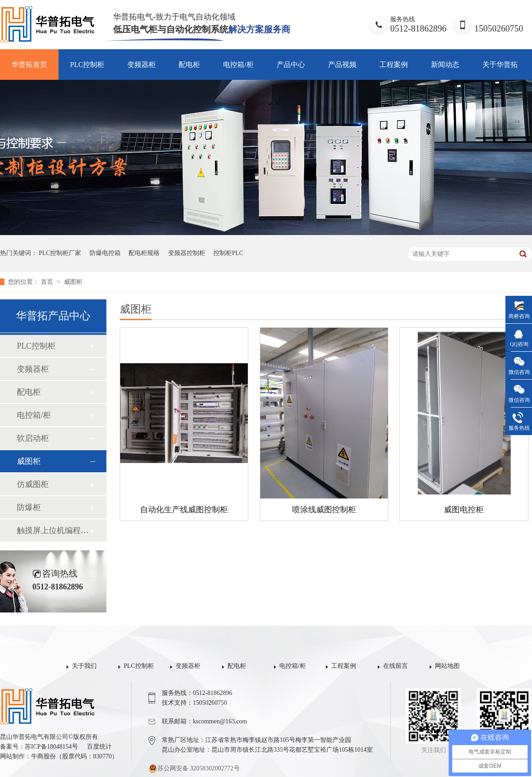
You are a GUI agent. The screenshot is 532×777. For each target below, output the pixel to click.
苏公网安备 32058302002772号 (194, 769)
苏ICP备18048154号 (51, 747)
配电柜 (189, 65)
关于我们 (84, 666)
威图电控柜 (464, 510)
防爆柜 (29, 507)
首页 (48, 282)
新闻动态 (445, 65)
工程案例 (394, 65)
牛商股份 (43, 756)
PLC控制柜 (87, 65)
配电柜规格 (144, 253)
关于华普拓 (500, 65)
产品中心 (291, 65)
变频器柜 (141, 65)
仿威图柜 (33, 484)
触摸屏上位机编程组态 (53, 530)
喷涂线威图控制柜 (324, 510)
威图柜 (73, 282)
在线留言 (395, 666)
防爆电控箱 (105, 253)
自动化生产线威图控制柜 (184, 510)
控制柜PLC (228, 253)
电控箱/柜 (238, 65)
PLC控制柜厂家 (60, 253)
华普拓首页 (29, 65)
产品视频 (342, 65)
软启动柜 (33, 438)
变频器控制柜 (187, 253)
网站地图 (447, 666)
